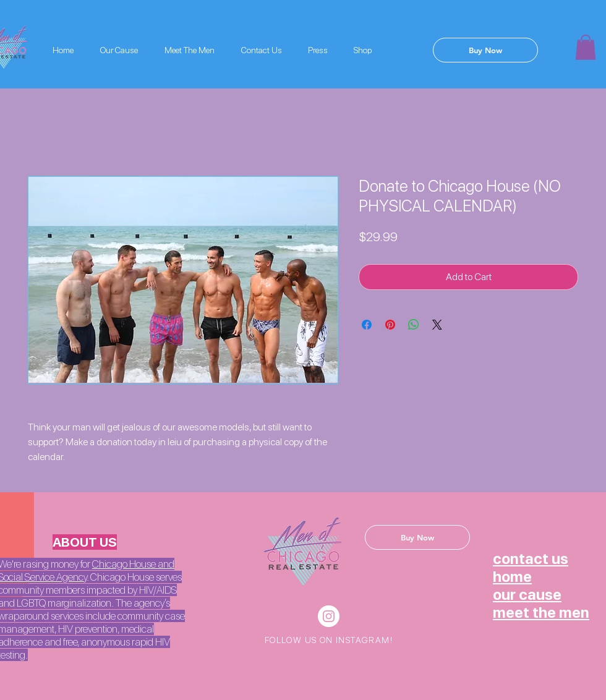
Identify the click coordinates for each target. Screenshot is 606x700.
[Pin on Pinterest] (390, 325)
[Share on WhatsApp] (414, 325)
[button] (586, 47)
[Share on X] (437, 325)
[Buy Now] (485, 50)
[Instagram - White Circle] (329, 616)
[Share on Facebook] (367, 325)
